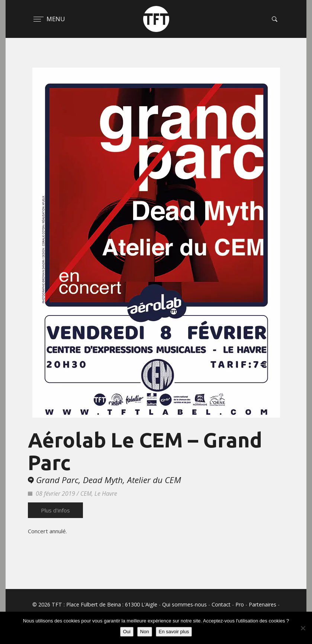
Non (145, 632)
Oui (127, 632)
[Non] (303, 628)
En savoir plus (174, 632)
